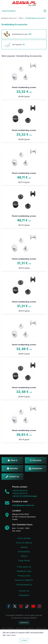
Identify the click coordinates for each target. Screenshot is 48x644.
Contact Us (12, 477)
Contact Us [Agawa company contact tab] (24, 591)
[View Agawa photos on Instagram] (39, 606)
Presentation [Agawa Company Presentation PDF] (24, 552)
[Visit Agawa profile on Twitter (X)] (15, 606)
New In (12, 460)
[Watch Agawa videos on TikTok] (27, 606)
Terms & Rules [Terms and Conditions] (24, 538)
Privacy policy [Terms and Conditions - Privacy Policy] (24, 576)
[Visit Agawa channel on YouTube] (33, 606)
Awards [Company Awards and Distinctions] (24, 547)
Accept (24, 640)
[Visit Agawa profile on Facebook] (9, 606)
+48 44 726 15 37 (20, 491)
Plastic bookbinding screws (24, 87)
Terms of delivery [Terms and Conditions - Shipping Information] (24, 543)
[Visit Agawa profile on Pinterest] (21, 606)
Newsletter (36, 468)
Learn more (11, 635)
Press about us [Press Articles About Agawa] (24, 567)
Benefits (12, 468)
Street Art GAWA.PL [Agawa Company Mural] (24, 580)
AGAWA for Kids (24, 571)
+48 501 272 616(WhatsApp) (25, 496)
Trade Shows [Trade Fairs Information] (24, 561)
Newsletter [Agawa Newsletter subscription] (24, 595)
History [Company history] (24, 556)
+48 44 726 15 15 (20, 493)
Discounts (36, 460)
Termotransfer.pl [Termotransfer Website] (24, 585)
